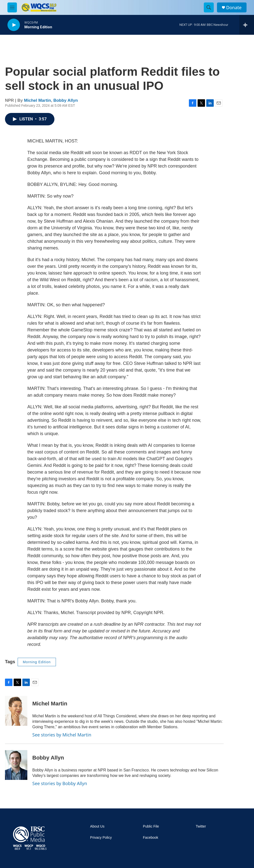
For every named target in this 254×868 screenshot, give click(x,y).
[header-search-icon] (209, 7)
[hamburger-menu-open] (12, 7)
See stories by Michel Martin (62, 735)
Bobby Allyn (66, 100)
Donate (234, 8)
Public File (151, 826)
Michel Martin (38, 100)
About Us (97, 826)
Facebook (150, 838)
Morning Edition (37, 662)
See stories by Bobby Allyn (60, 783)
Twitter (201, 826)
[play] (14, 25)
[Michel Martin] (16, 711)
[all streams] (247, 25)
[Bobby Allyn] (16, 765)
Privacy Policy (101, 838)
